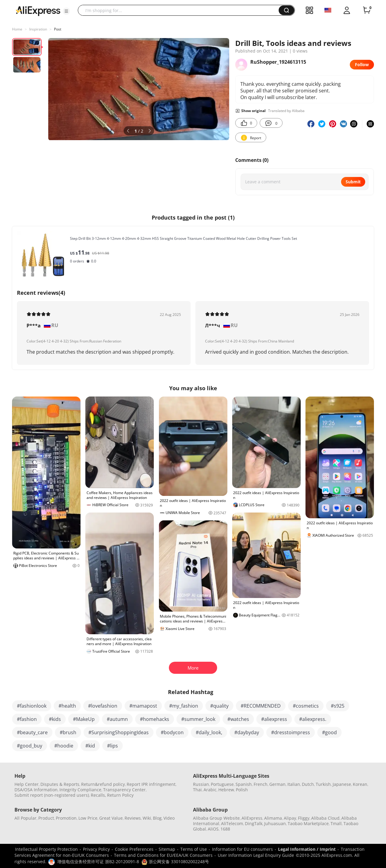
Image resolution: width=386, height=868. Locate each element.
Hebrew (226, 790)
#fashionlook (32, 706)
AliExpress (252, 818)
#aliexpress (274, 719)
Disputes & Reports (60, 784)
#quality (219, 706)
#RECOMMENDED (261, 706)
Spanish (244, 784)
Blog (157, 818)
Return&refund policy (103, 784)
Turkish (323, 784)
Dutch (308, 784)
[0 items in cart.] (367, 10)
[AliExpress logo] (38, 11)
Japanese (342, 784)
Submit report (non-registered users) (52, 795)
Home (17, 29)
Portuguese (222, 784)
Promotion (66, 818)
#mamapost (143, 706)
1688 (225, 829)
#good (329, 732)
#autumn (117, 719)
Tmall (336, 823)
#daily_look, (209, 732)
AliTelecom (232, 823)
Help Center (27, 784)
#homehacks (155, 719)
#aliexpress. (313, 719)
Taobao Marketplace (308, 823)
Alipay (290, 818)
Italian (294, 784)
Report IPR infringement (151, 784)
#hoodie (64, 746)
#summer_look (198, 719)
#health (67, 706)
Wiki (147, 818)
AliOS (213, 829)
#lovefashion (103, 706)
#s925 (338, 706)
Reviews (133, 818)
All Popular (25, 818)
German (277, 784)
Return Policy (120, 795)
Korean (360, 784)
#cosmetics (306, 706)
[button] (66, 11)
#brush (68, 732)
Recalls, (98, 795)
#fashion (27, 719)
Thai (197, 790)
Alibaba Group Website (216, 818)
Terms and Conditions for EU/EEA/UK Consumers (163, 855)
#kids (55, 719)
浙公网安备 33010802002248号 (175, 862)
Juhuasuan (275, 823)
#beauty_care (32, 732)
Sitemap (167, 849)
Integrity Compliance (80, 790)
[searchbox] (180, 10)
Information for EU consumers (242, 849)
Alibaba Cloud (325, 818)
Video (169, 818)
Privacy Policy (96, 849)
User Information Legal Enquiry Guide (256, 855)
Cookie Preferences (134, 849)
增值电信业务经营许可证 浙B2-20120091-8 (98, 862)
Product (46, 818)
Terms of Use (194, 849)
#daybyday (247, 732)
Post (58, 29)
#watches (238, 719)
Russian (201, 784)
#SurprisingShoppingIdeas (119, 732)
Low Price (88, 818)
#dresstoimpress (291, 732)
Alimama (273, 818)
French (261, 784)
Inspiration (38, 29)
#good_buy (30, 746)
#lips (112, 746)
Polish (242, 790)
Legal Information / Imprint (307, 849)
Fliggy (304, 818)
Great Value (111, 818)
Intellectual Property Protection (46, 849)
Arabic (210, 790)
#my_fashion (184, 706)
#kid (90, 746)
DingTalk (254, 823)
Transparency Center (124, 790)
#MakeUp (84, 719)
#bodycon (172, 732)
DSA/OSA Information (36, 790)
